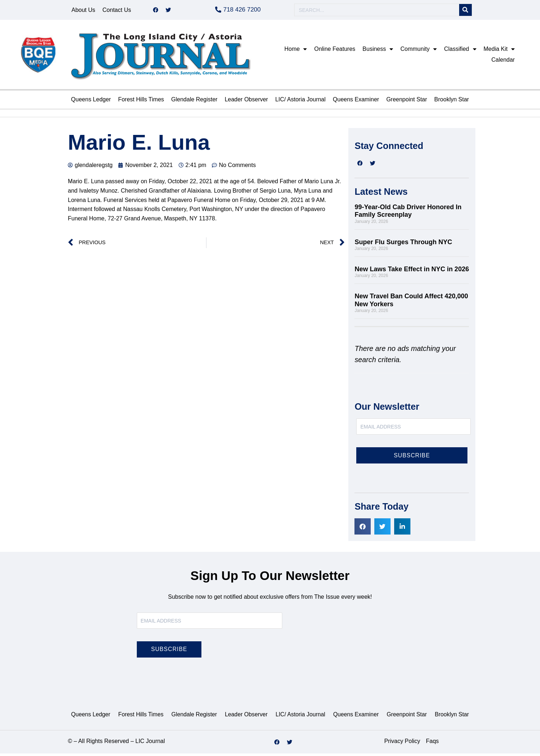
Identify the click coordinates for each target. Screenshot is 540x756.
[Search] (465, 11)
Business (378, 52)
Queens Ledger (91, 102)
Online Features (335, 51)
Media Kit (499, 52)
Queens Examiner (356, 102)
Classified (460, 52)
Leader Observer (246, 102)
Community (419, 52)
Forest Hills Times (141, 102)
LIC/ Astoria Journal (300, 102)
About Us (83, 11)
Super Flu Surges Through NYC (404, 245)
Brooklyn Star (452, 102)
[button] (363, 529)
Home (296, 52)
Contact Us (117, 11)
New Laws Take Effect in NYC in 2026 (412, 272)
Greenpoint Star (407, 102)
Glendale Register (194, 102)
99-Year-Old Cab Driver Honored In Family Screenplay (408, 214)
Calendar (503, 62)
